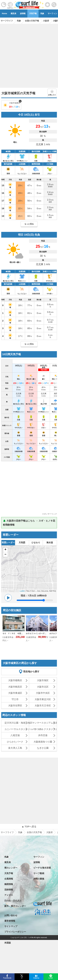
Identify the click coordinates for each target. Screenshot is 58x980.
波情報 (23, 14)
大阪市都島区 (15, 680)
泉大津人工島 (15, 748)
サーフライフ (7, 832)
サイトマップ (11, 926)
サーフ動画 (39, 873)
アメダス (9, 895)
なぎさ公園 (43, 748)
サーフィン (39, 857)
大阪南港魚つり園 (43, 742)
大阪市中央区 (43, 693)
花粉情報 (9, 890)
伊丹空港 (43, 735)
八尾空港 (15, 735)
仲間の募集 (39, 879)
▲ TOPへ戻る (29, 826)
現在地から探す (31, 671)
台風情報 (9, 879)
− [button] (5, 555)
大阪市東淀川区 (43, 699)
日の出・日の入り (13, 901)
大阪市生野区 (15, 705)
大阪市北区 (43, 687)
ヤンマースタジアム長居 (44, 723)
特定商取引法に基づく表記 (17, 937)
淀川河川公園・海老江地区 (17, 723)
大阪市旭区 (43, 680)
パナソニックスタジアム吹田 (44, 729)
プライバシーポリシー (15, 932)
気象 (42, 14)
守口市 (15, 699)
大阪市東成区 (15, 693)
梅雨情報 (9, 884)
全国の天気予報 (34, 832)
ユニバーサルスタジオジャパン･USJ (17, 729)
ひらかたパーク (15, 742)
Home (4, 14)
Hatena (36, 978)
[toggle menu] (54, 4)
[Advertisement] (29, 55)
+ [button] (5, 550)
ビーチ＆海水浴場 (42, 868)
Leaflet (22, 591)
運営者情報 (10, 921)
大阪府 (49, 832)
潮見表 (13, 14)
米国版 (8, 943)
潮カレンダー (11, 868)
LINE (51, 978)
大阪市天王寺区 (43, 705)
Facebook (7, 978)
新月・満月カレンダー (15, 906)
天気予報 (33, 14)
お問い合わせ (11, 915)
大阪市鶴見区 (15, 687)
